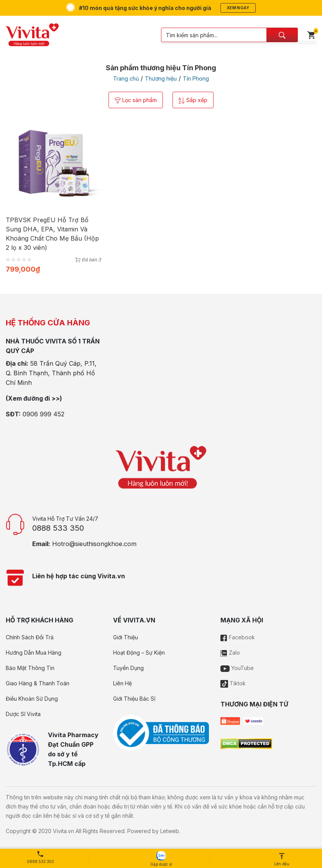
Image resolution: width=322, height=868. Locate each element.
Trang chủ (126, 78)
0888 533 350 (58, 528)
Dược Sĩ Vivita (23, 714)
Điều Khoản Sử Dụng (32, 699)
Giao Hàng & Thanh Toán (38, 683)
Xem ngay (238, 8)
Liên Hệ (122, 683)
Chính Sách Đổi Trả (30, 637)
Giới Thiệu (126, 637)
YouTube (237, 668)
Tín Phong (196, 78)
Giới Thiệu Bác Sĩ (134, 699)
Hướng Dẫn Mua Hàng (34, 653)
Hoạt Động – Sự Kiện (139, 653)
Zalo (230, 653)
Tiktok (233, 683)
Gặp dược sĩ (161, 859)
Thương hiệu (161, 78)
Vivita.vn (63, 831)
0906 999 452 (44, 414)
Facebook (238, 637)
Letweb (170, 831)
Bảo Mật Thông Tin (30, 668)
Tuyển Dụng (128, 668)
